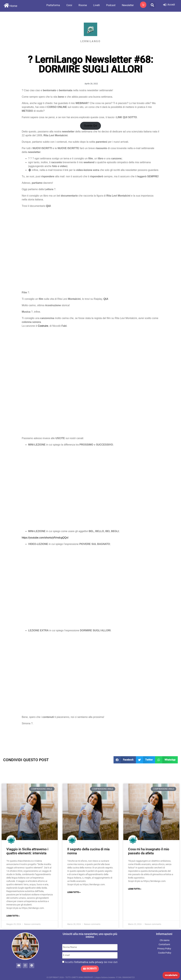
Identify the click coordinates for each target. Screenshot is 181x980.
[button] (152, 5)
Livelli (96, 5)
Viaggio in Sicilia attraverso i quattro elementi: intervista (27, 851)
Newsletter (128, 5)
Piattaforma (53, 5)
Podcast (111, 5)
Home (13, 6)
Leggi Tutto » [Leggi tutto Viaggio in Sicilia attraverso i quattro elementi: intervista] (13, 916)
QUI (48, 206)
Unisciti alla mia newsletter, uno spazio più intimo (90, 935)
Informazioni (164, 934)
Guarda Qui (91, 126)
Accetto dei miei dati (91, 962)
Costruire (43, 326)
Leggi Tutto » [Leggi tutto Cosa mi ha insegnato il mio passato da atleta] (135, 889)
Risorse (83, 5)
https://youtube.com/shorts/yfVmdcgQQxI (45, 538)
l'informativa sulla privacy (89, 962)
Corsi (69, 5)
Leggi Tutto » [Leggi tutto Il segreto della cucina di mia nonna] (74, 892)
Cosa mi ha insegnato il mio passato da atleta (149, 851)
